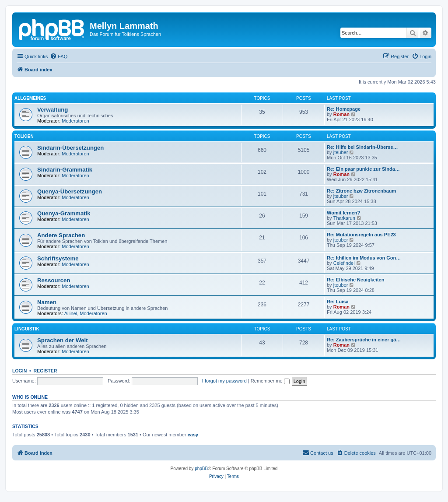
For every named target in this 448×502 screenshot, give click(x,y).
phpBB (201, 469)
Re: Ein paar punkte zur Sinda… (363, 169)
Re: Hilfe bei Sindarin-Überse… (362, 147)
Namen (47, 302)
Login (19, 371)
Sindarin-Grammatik (65, 170)
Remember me (270, 381)
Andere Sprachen (61, 235)
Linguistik (27, 329)
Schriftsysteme (58, 258)
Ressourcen (54, 280)
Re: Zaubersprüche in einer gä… (364, 340)
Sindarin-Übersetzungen (70, 148)
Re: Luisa (338, 302)
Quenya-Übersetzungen (70, 191)
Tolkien (24, 136)
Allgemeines (30, 98)
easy (193, 435)
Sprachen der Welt (63, 340)
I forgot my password (224, 381)
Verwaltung (52, 110)
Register (45, 371)
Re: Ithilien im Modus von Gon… (364, 258)
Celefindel (344, 263)
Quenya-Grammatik (64, 213)
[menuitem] (59, 56)
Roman (341, 114)
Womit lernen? (343, 213)
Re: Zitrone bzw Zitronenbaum (361, 191)
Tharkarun (344, 218)
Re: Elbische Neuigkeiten (355, 280)
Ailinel (71, 313)
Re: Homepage (344, 109)
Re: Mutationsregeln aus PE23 (361, 235)
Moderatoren (75, 121)
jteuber (341, 152)
